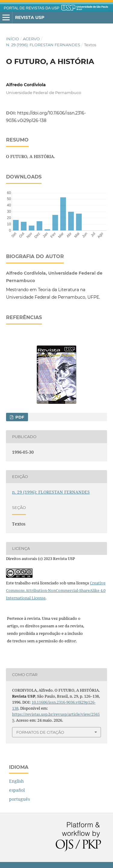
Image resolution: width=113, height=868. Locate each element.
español (17, 790)
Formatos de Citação (40, 732)
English (16, 781)
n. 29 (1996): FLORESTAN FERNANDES (43, 45)
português (19, 799)
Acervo (31, 39)
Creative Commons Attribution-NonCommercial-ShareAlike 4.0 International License (56, 590)
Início (13, 39)
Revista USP (30, 17)
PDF (19, 417)
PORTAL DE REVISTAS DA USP (32, 8)
